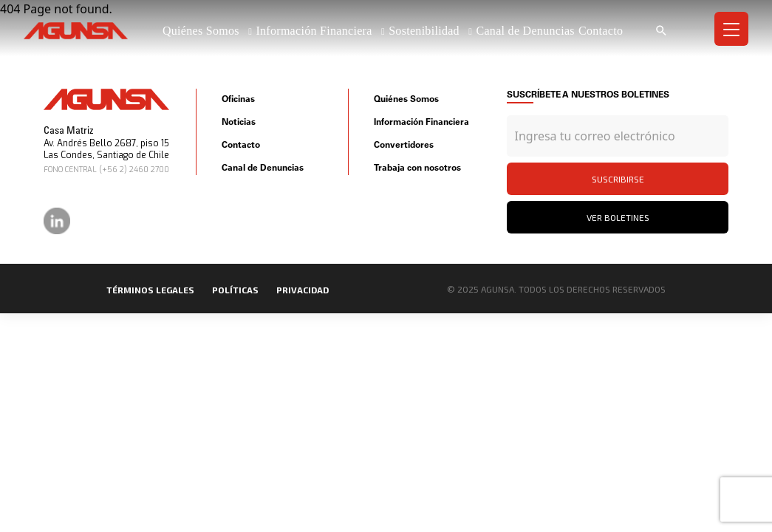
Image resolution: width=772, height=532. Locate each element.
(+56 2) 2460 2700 (134, 170)
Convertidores (404, 144)
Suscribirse (618, 179)
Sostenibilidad (426, 31)
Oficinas (238, 99)
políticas (235, 290)
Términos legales (150, 290)
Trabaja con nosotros (417, 167)
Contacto (601, 31)
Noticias (239, 122)
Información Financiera (315, 31)
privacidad (303, 290)
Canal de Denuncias (525, 31)
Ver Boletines (618, 217)
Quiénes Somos (202, 31)
